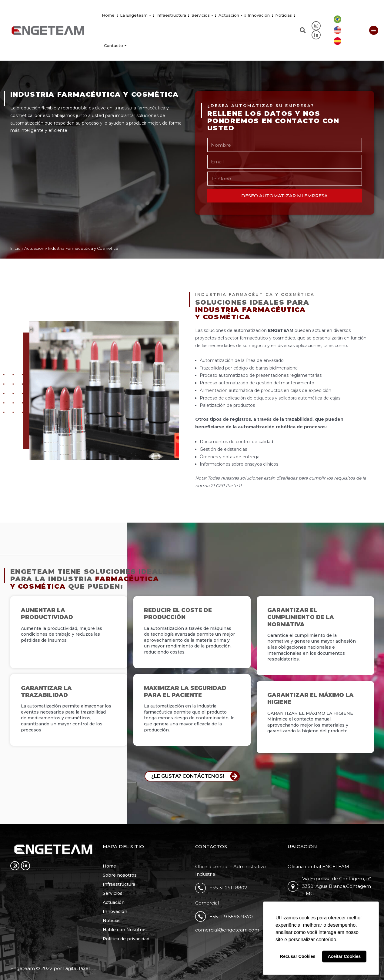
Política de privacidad (126, 939)
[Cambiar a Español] (337, 41)
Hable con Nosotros (125, 930)
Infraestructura (171, 15)
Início (15, 248)
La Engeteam (135, 15)
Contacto (115, 45)
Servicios (202, 15)
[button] (303, 30)
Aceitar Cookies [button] (344, 956)
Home (108, 15)
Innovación (259, 15)
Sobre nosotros (120, 875)
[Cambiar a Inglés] (337, 30)
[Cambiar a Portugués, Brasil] (337, 19)
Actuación (230, 15)
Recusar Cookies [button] (298, 956)
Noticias (284, 15)
